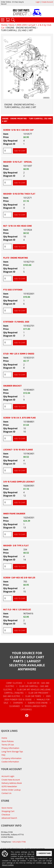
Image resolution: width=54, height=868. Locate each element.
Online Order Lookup (11, 790)
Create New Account (11, 780)
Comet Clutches (14, 683)
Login (38, 2)
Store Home (7, 808)
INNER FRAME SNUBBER (14, 514)
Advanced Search (9, 818)
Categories (3, 20)
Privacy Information (10, 748)
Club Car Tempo (33, 696)
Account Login (8, 776)
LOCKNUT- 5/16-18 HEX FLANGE (18, 450)
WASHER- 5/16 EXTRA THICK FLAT (19, 194)
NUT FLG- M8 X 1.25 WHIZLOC (17, 610)
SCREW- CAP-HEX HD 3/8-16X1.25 (19, 578)
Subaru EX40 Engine (38, 703)
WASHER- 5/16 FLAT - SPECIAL (18, 162)
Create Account (47, 2)
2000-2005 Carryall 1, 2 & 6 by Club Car (26, 26)
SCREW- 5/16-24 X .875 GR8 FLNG (19, 418)
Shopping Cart (8, 811)
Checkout (6, 815)
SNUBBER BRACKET (12, 386)
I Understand (44, 853)
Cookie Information (10, 762)
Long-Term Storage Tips (12, 752)
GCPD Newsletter (9, 786)
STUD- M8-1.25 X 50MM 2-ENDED (19, 354)
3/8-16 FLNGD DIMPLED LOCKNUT (19, 482)
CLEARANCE (15, 706)
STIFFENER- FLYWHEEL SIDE (16, 322)
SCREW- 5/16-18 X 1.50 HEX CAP (18, 130)
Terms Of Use (8, 745)
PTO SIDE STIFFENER (13, 290)
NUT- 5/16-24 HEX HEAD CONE (18, 226)
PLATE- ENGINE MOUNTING (16, 258)
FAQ (4, 755)
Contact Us (7, 793)
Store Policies (8, 741)
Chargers (18, 703)
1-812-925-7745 (19, 842)
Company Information (12, 758)
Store (12, 25)
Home (4, 25)
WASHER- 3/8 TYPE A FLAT (16, 546)
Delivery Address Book (12, 783)
